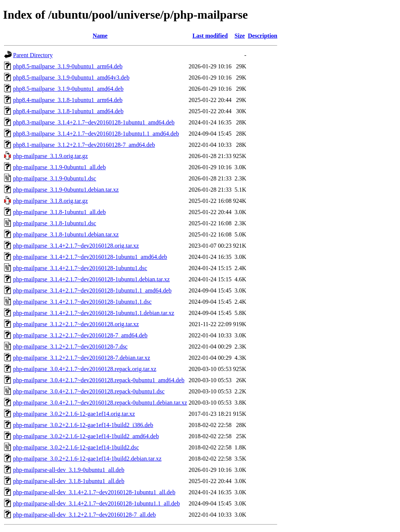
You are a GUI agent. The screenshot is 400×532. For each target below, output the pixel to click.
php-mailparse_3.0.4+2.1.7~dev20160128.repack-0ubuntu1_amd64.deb (99, 380)
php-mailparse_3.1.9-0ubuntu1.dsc (55, 178)
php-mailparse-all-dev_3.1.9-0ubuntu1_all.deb (69, 470)
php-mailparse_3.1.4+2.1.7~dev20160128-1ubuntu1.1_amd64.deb (92, 290)
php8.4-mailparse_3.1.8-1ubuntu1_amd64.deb (68, 111)
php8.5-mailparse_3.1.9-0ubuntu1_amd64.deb (68, 89)
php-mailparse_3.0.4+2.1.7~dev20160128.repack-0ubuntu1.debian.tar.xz (100, 403)
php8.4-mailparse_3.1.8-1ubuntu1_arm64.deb (68, 100)
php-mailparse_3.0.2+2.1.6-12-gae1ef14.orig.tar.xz (74, 414)
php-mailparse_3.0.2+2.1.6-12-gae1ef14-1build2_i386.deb (83, 425)
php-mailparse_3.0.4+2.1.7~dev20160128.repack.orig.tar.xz (85, 369)
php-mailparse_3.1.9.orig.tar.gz (50, 156)
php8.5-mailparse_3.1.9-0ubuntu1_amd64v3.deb (71, 78)
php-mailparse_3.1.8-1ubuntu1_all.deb (59, 212)
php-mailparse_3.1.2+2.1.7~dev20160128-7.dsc (70, 347)
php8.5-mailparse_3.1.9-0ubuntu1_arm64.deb (68, 66)
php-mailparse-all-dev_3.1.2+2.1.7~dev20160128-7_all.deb (84, 515)
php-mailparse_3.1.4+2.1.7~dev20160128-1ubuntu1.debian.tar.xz (91, 279)
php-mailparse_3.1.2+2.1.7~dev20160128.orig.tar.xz (76, 324)
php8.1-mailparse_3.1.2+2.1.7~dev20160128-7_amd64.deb (84, 145)
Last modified (210, 36)
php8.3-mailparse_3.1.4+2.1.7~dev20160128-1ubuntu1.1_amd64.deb (96, 134)
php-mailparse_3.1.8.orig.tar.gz (50, 201)
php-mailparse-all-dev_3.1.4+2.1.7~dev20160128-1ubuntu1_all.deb (94, 492)
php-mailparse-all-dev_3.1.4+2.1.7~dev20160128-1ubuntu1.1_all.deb (96, 503)
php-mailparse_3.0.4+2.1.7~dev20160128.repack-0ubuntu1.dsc (89, 391)
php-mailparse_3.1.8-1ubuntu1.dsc (55, 223)
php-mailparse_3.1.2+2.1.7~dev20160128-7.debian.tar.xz (82, 358)
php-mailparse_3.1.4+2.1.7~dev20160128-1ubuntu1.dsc (80, 268)
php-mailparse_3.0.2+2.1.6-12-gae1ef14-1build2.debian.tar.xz (87, 459)
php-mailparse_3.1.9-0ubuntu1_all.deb (59, 167)
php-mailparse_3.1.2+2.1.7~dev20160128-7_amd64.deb (80, 335)
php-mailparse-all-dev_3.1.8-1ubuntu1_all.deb (69, 481)
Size (240, 36)
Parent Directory (33, 55)
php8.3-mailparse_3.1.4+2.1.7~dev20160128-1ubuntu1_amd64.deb (94, 122)
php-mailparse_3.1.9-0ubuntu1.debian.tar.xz (66, 190)
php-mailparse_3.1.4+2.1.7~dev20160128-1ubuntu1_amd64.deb (90, 257)
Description (262, 36)
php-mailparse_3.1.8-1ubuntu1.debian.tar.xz (66, 234)
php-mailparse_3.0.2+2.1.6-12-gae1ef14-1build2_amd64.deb (86, 436)
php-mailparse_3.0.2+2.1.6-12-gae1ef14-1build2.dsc (76, 447)
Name (100, 36)
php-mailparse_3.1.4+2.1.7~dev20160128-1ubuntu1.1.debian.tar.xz (94, 313)
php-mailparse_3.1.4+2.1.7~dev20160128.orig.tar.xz (76, 246)
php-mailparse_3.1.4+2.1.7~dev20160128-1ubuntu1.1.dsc (82, 302)
